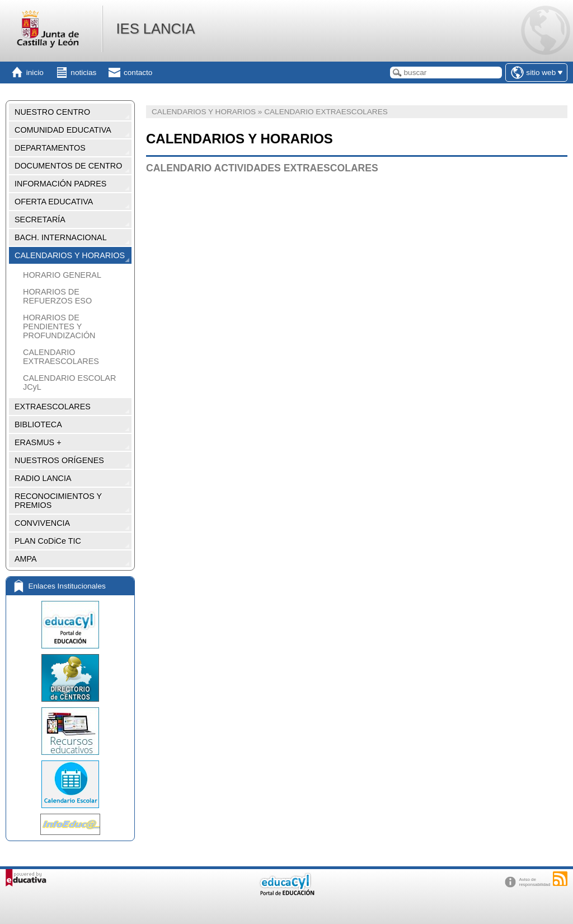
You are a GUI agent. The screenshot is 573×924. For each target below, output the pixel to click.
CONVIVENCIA (42, 523)
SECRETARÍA (40, 220)
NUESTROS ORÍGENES (59, 460)
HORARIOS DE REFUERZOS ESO (57, 296)
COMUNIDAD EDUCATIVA (63, 130)
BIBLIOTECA (38, 424)
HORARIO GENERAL (62, 275)
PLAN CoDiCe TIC (48, 541)
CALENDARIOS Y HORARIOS (70, 255)
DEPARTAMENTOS (50, 148)
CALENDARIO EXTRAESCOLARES (61, 357)
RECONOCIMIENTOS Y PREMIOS (58, 501)
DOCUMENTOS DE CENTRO (68, 166)
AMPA (26, 559)
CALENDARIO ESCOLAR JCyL (69, 382)
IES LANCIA (155, 29)
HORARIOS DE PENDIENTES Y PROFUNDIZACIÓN (59, 326)
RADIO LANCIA (43, 478)
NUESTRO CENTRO (52, 112)
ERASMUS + (38, 442)
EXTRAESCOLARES (53, 407)
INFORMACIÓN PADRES (60, 184)
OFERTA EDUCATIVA (54, 202)
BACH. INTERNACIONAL (61, 237)
